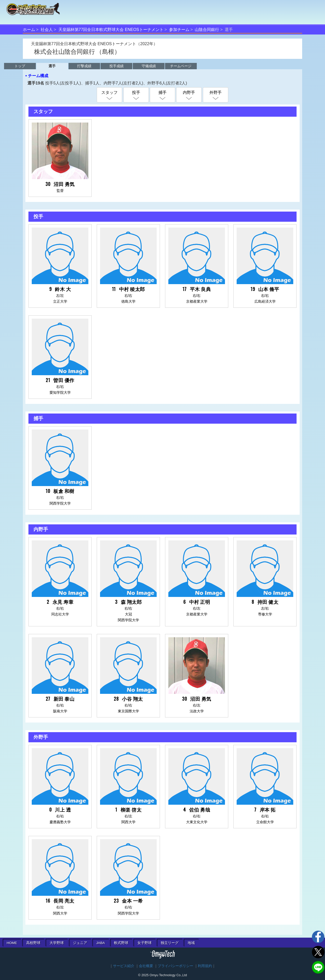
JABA (101, 943)
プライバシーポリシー (175, 966)
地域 (191, 943)
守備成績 (149, 66)
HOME (12, 943)
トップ (20, 66)
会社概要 (146, 966)
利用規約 (205, 966)
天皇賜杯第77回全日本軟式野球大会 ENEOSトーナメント (111, 30)
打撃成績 (84, 66)
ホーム (29, 30)
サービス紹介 (124, 966)
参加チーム (179, 30)
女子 (144, 943)
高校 (33, 943)
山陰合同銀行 (207, 30)
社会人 (47, 30)
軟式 (121, 943)
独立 (170, 943)
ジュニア (80, 943)
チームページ (181, 66)
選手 (52, 66)
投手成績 (117, 66)
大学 (57, 943)
